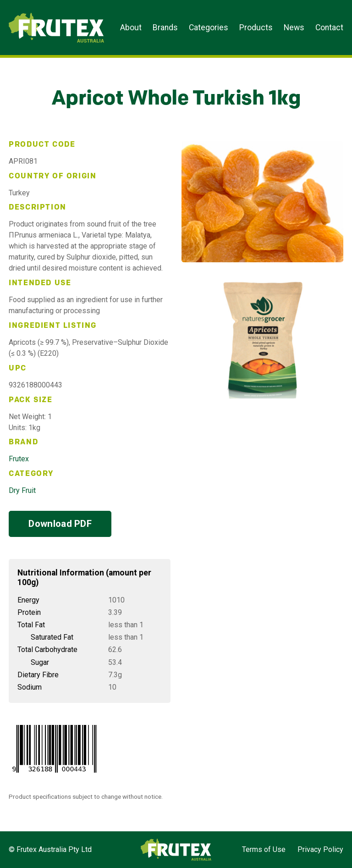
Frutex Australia (41, 15)
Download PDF (60, 524)
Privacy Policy (320, 849)
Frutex (19, 459)
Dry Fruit (22, 490)
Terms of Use (264, 849)
